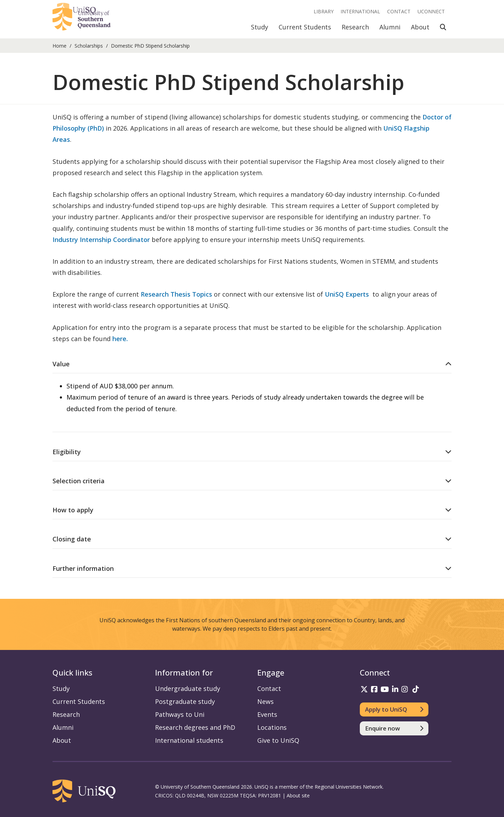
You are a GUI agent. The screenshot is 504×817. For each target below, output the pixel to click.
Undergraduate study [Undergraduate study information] (188, 688)
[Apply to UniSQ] (394, 709)
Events (267, 714)
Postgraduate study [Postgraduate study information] (185, 701)
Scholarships (89, 46)
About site (298, 795)
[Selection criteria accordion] (252, 481)
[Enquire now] (394, 728)
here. (120, 339)
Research (355, 27)
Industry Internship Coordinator (102, 240)
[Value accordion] (252, 364)
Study (260, 27)
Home (59, 46)
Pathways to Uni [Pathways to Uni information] (180, 714)
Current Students (305, 27)
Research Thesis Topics (176, 294)
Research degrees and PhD (195, 727)
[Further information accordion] (252, 568)
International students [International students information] (189, 740)
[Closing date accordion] (252, 539)
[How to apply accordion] (252, 510)
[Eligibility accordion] (252, 452)
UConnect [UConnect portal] (431, 11)
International (360, 11)
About (420, 27)
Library (324, 11)
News (265, 701)
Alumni (390, 27)
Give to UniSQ (278, 740)
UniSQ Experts (347, 294)
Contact (399, 11)
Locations (272, 727)
